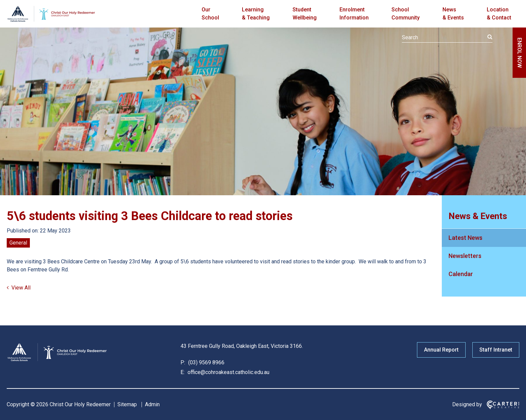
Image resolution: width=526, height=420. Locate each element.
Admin (152, 404)
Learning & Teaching (256, 14)
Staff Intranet (496, 350)
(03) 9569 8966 (206, 362)
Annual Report (441, 350)
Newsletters (465, 256)
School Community (406, 14)
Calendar (461, 274)
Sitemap (127, 404)
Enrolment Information (354, 14)
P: (183, 362)
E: (182, 372)
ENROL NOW (519, 53)
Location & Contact (499, 14)
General (18, 243)
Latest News (465, 238)
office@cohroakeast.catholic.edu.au (228, 372)
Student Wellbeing (305, 14)
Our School (210, 14)
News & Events (453, 14)
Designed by (467, 404)
